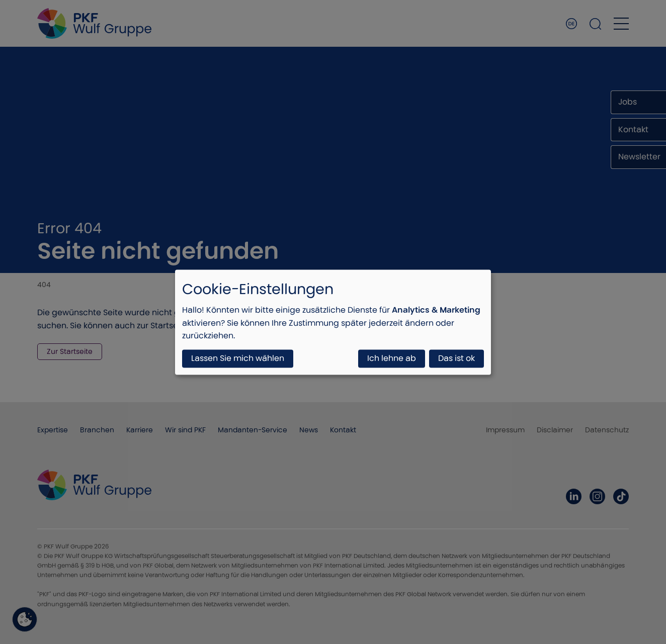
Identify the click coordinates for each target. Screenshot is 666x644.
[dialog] (333, 322)
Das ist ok (456, 358)
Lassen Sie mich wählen (238, 358)
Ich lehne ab (392, 358)
